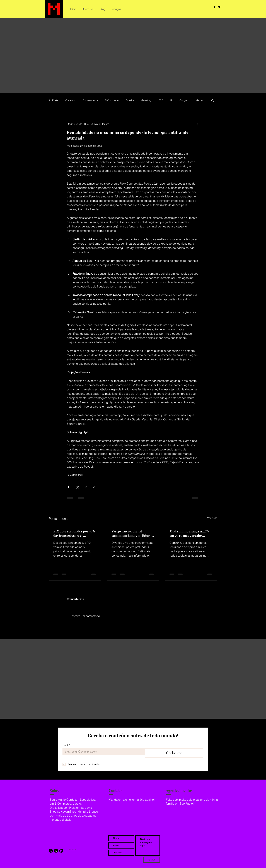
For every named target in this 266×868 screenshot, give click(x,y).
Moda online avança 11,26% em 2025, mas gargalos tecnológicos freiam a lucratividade (189, 533)
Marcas (200, 100)
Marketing (146, 100)
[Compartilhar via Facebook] (68, 487)
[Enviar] (152, 860)
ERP (161, 100)
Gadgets (184, 100)
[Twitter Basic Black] (219, 7)
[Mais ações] (197, 124)
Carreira (130, 100)
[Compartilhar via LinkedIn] (86, 487)
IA (171, 100)
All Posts (54, 100)
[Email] (102, 752)
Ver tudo (212, 518)
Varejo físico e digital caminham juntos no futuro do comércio (131, 533)
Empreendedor (90, 100)
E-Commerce (112, 100)
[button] (213, 100)
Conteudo (70, 100)
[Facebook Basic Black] (215, 7)
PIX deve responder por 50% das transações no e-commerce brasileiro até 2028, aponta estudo (74, 533)
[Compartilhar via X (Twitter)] (77, 487)
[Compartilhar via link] (95, 487)
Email (66, 745)
